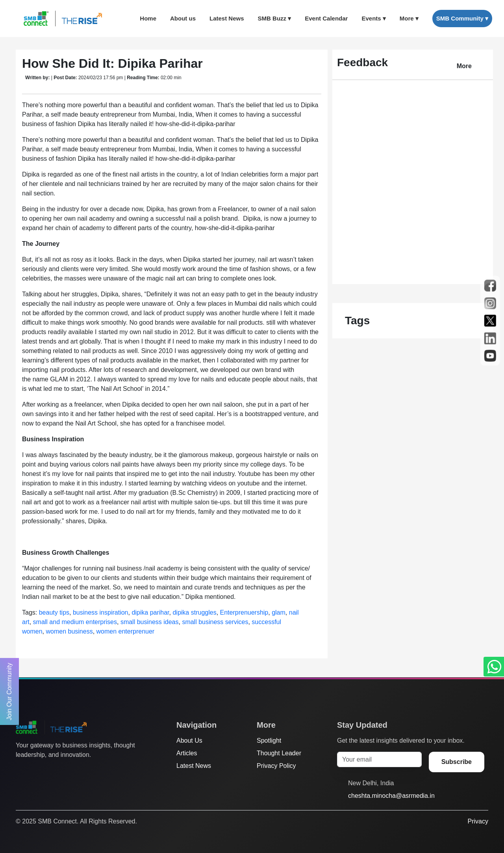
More (464, 66)
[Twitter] (20, 771)
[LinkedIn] (65, 771)
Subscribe (457, 762)
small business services (215, 622)
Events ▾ (373, 18)
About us (183, 18)
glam (279, 612)
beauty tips (54, 612)
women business (69, 631)
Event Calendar (326, 18)
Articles (187, 753)
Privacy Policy (276, 766)
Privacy (478, 821)
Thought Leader (279, 753)
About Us (189, 741)
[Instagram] (50, 771)
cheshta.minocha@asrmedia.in (391, 796)
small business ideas (150, 622)
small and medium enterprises (75, 622)
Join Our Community (9, 691)
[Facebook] (35, 771)
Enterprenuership (244, 612)
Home (148, 18)
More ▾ (409, 18)
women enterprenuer (126, 631)
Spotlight (269, 741)
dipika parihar (150, 612)
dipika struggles (194, 612)
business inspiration (101, 612)
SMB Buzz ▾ (275, 18)
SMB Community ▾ (462, 18)
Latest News (227, 18)
